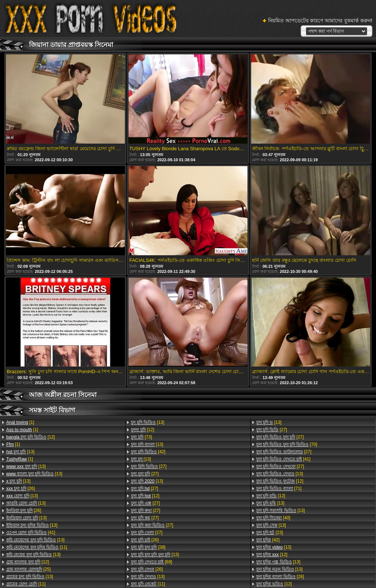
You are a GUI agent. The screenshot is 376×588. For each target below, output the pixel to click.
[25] (28, 569)
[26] (21, 488)
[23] (270, 533)
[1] (20, 422)
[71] (279, 488)
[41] (31, 533)
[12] (30, 437)
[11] (37, 547)
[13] (20, 452)
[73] (142, 437)
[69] (151, 562)
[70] (287, 444)
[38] (148, 547)
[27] (149, 466)
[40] (273, 518)
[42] (148, 452)
